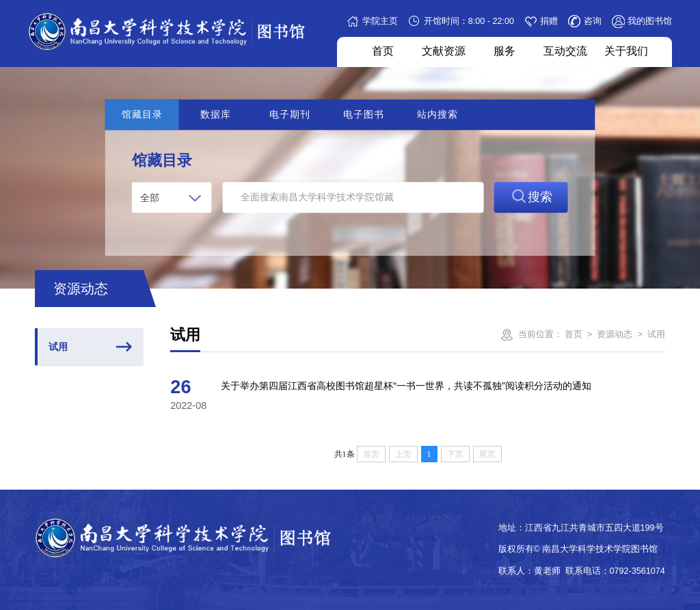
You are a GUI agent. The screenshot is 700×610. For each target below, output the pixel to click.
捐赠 (549, 21)
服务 (504, 51)
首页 (383, 51)
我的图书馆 (650, 21)
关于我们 (626, 51)
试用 (58, 347)
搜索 (531, 197)
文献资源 (444, 51)
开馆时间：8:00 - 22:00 (469, 21)
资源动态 (615, 334)
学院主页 (380, 21)
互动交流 (565, 51)
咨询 (593, 21)
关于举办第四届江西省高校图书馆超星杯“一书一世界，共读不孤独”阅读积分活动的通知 (406, 386)
